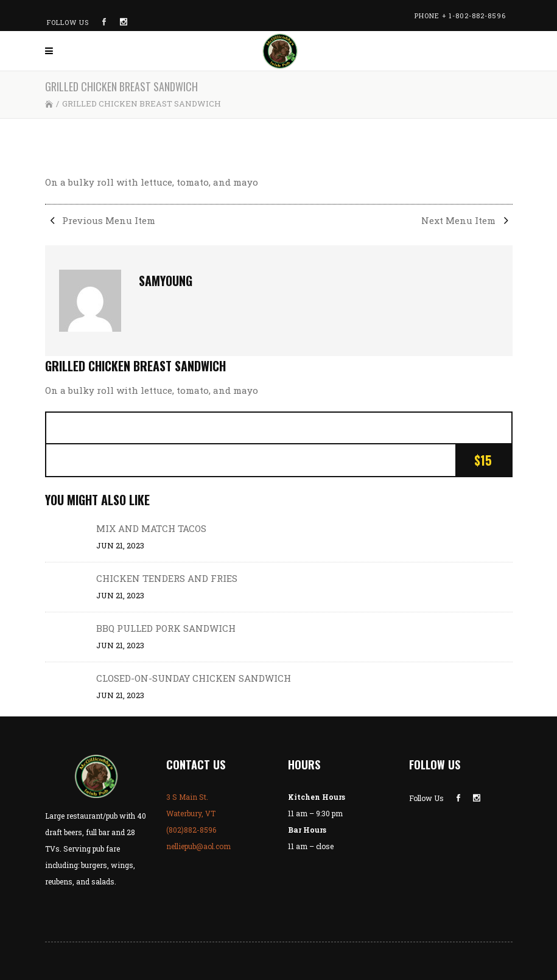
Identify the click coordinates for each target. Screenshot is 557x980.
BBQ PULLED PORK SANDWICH (166, 628)
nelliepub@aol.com (198, 846)
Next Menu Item (467, 220)
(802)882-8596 (191, 830)
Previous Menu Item (100, 220)
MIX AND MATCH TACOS (151, 528)
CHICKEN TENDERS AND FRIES (167, 578)
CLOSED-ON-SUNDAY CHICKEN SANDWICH (194, 678)
